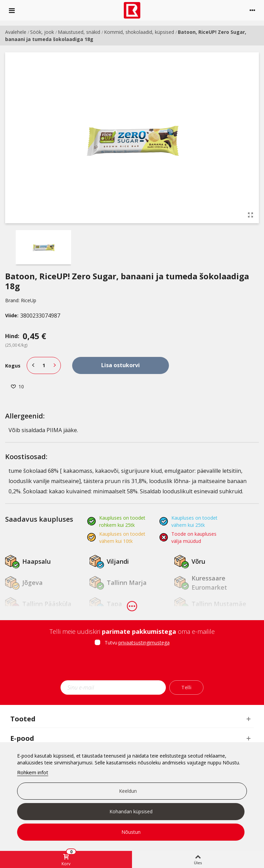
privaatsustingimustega (144, 643)
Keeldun (128, 791)
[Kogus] (44, 365)
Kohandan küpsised (131, 811)
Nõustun (131, 832)
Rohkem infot (33, 772)
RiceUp (29, 300)
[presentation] (132, 665)
